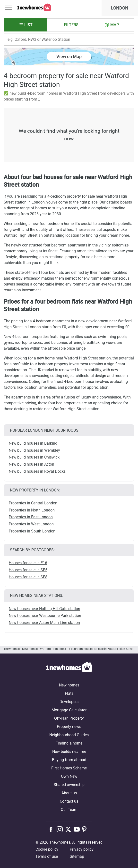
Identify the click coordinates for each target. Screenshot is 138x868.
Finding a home (69, 743)
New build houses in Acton (31, 464)
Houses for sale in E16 (28, 563)
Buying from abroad (69, 760)
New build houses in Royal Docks (37, 471)
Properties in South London (32, 531)
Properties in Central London (33, 503)
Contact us (69, 801)
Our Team (69, 810)
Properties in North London (32, 510)
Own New (69, 776)
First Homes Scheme (69, 768)
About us (69, 793)
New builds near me (69, 751)
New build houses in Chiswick (34, 457)
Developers (69, 702)
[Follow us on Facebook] (52, 829)
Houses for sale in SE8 (28, 577)
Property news (69, 727)
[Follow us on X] (69, 829)
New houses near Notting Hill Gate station (44, 609)
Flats (69, 693)
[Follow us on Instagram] (61, 829)
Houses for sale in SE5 (28, 570)
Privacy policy (82, 849)
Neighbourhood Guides (69, 735)
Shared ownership (69, 785)
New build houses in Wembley (34, 450)
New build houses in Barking (33, 443)
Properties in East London (31, 517)
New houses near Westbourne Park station (45, 616)
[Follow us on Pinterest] (86, 829)
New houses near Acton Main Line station (44, 623)
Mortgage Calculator (69, 710)
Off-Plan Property (69, 718)
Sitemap (77, 856)
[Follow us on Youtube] (78, 829)
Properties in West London (31, 524)
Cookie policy (47, 849)
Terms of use (47, 856)
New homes (69, 685)
